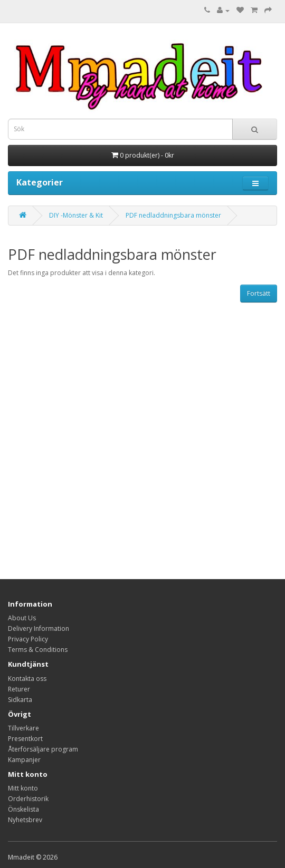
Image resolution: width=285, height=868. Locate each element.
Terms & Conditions (38, 650)
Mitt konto (23, 788)
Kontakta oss (27, 679)
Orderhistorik (28, 799)
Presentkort (25, 739)
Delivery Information (39, 628)
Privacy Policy (28, 639)
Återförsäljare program (43, 749)
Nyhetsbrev (25, 820)
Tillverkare (23, 728)
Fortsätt (259, 293)
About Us (22, 618)
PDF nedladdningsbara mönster (173, 215)
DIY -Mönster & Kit (76, 215)
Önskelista (23, 809)
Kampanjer (24, 760)
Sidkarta (20, 700)
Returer (19, 689)
